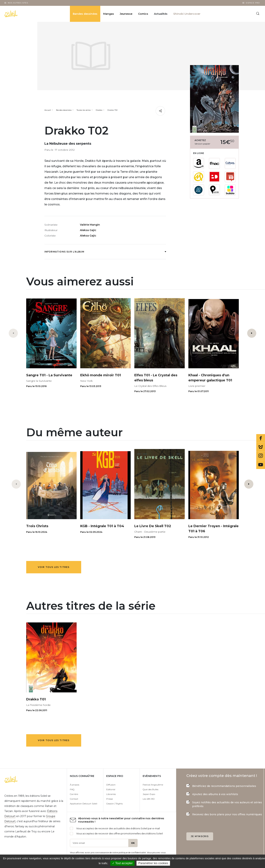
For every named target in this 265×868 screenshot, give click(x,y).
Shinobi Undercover (187, 14)
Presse (110, 799)
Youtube (261, 465)
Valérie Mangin (90, 225)
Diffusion (111, 785)
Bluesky (261, 447)
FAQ (72, 789)
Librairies (111, 794)
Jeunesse (126, 14)
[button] (252, 333)
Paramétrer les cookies (153, 863)
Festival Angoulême (153, 785)
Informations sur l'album (105, 252)
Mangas (109, 14)
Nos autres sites (18, 3)
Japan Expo (149, 794)
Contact (74, 799)
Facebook (261, 438)
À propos (75, 785)
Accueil (48, 110)
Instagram (261, 456)
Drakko (99, 110)
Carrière (74, 794)
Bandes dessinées (85, 14)
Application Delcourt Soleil (84, 804)
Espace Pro (253, 3)
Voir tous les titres (54, 567)
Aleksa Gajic (88, 230)
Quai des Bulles (151, 789)
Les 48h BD (149, 799)
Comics (143, 14)
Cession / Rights (114, 804)
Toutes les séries (84, 110)
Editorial (111, 789)
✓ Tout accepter (122, 863)
